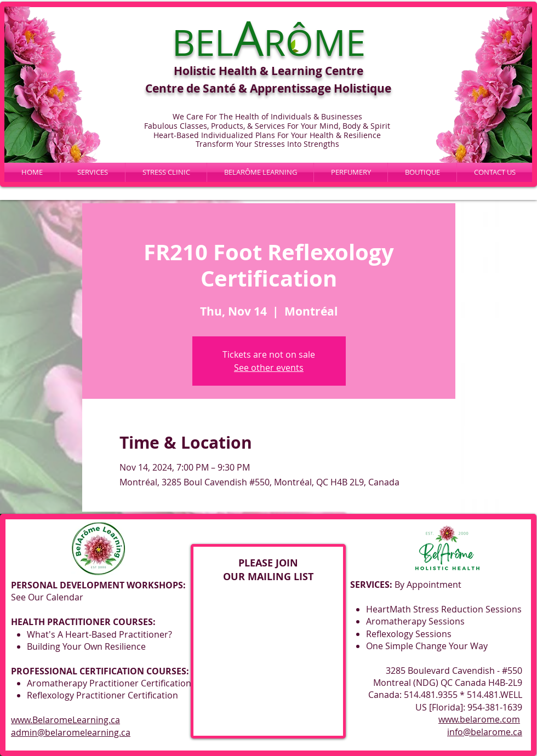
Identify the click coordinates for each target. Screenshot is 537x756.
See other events (269, 368)
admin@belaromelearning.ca (71, 732)
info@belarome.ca (485, 732)
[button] (260, 172)
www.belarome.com (479, 719)
